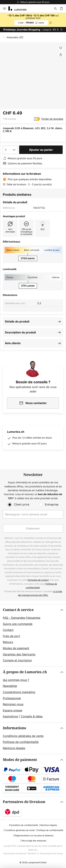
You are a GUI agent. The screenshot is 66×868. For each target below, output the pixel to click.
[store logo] (20, 8)
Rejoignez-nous (13, 704)
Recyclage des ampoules (34, 841)
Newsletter (10, 686)
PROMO (31, 23)
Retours (8, 642)
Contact (8, 630)
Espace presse (12, 710)
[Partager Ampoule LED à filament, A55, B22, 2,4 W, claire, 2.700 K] (61, 55)
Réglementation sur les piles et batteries (34, 836)
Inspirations (10, 716)
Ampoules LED (15, 37)
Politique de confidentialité (21, 742)
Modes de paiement (16, 648)
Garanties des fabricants (19, 654)
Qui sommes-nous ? (16, 680)
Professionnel (12, 698)
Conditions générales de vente (23, 736)
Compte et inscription (17, 660)
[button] (61, 48)
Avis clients (13, 343)
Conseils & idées (32, 716)
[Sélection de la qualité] (10, 150)
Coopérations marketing (19, 692)
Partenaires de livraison (24, 802)
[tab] (33, 635)
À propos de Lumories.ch (25, 672)
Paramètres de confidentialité (24, 825)
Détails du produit (17, 321)
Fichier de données (52, 119)
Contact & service (18, 610)
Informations (15, 728)
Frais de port (11, 636)
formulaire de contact (38, 580)
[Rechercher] (55, 8)
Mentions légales (14, 748)
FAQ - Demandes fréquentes (22, 618)
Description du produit (20, 332)
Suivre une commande (18, 624)
